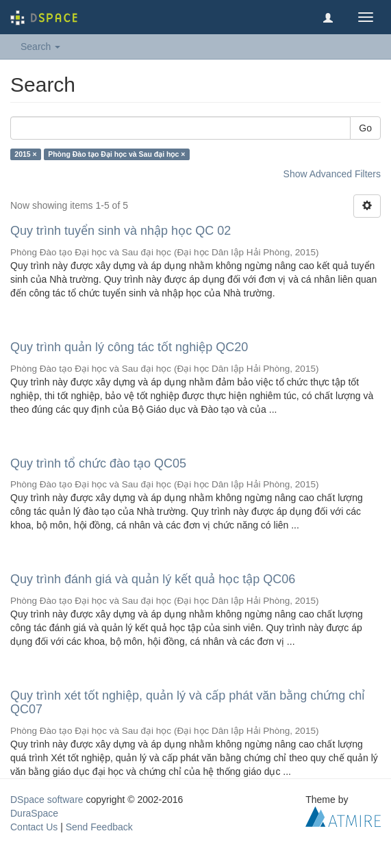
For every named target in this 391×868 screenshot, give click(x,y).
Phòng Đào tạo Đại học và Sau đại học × (116, 154)
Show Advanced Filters (332, 174)
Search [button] (40, 47)
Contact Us (34, 827)
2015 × (25, 154)
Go (365, 128)
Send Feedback (99, 827)
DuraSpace (34, 813)
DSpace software (47, 800)
